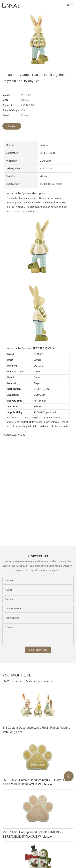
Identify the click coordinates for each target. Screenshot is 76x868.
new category (45, 681)
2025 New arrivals (13, 681)
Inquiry (12, 126)
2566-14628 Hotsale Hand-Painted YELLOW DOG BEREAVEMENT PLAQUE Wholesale (35, 782)
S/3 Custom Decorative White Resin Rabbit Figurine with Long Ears (36, 730)
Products (30, 681)
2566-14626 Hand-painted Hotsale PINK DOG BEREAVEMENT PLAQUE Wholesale (33, 834)
